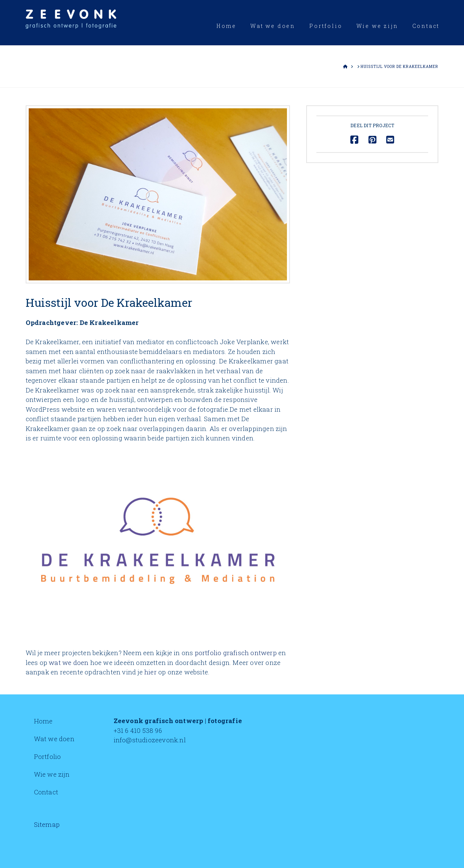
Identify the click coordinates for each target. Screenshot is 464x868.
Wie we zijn (52, 774)
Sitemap (47, 824)
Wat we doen (54, 739)
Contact (46, 792)
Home (43, 721)
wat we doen (69, 663)
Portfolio (48, 756)
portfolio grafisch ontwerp (236, 653)
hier (150, 672)
